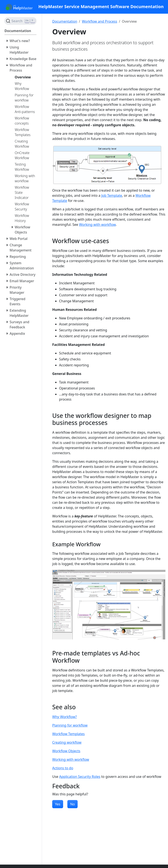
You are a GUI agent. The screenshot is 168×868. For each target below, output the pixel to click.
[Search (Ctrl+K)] (20, 21)
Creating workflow (67, 742)
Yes (58, 804)
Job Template (112, 195)
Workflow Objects (66, 751)
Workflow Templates (68, 734)
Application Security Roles (80, 777)
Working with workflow (97, 225)
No (72, 804)
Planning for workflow (70, 725)
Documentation (65, 21)
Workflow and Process (100, 21)
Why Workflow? (64, 717)
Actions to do (63, 768)
